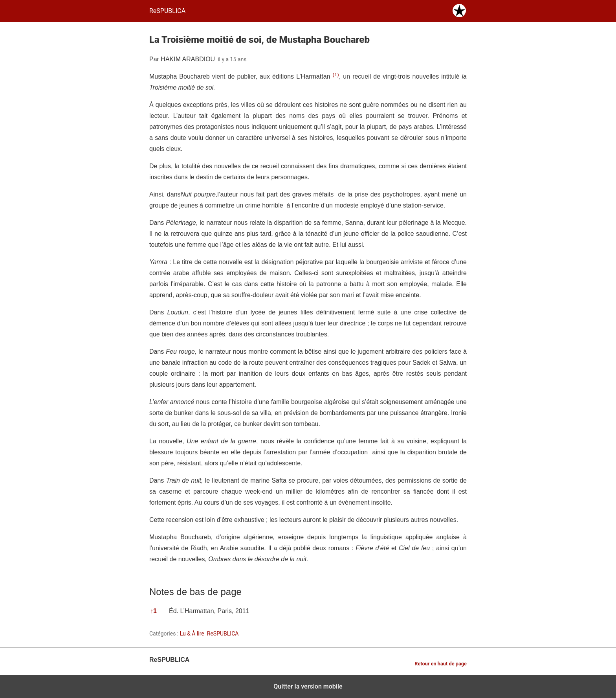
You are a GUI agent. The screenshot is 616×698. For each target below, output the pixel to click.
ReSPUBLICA (223, 634)
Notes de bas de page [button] (195, 592)
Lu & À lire (192, 634)
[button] (335, 76)
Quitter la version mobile (308, 686)
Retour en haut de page (441, 664)
